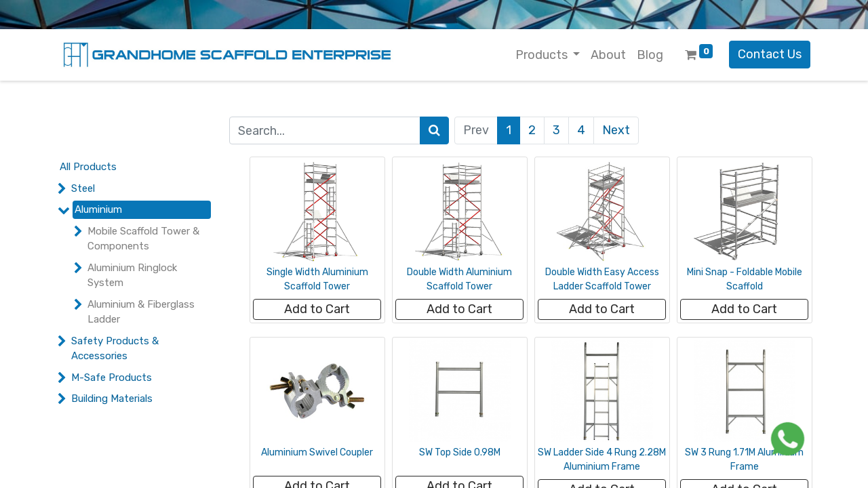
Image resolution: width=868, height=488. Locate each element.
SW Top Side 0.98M (460, 452)
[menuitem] (608, 55)
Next (616, 130)
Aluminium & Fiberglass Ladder (141, 312)
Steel (83, 188)
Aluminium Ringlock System (132, 276)
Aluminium (98, 209)
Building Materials (112, 399)
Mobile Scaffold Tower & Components (143, 239)
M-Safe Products (112, 378)
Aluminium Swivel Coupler (317, 452)
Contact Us (770, 54)
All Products (88, 167)
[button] (317, 309)
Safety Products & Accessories (115, 349)
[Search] (434, 130)
